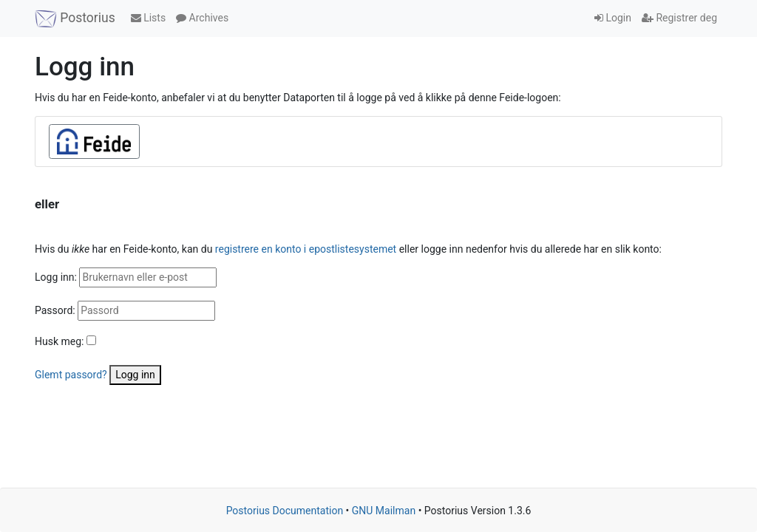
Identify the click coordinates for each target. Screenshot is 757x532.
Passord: (55, 310)
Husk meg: (59, 341)
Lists (148, 18)
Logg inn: (56, 277)
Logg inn (135, 375)
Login (613, 18)
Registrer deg (679, 18)
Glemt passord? (71, 375)
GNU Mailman (384, 511)
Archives (202, 18)
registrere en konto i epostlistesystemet (306, 249)
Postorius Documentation (285, 511)
